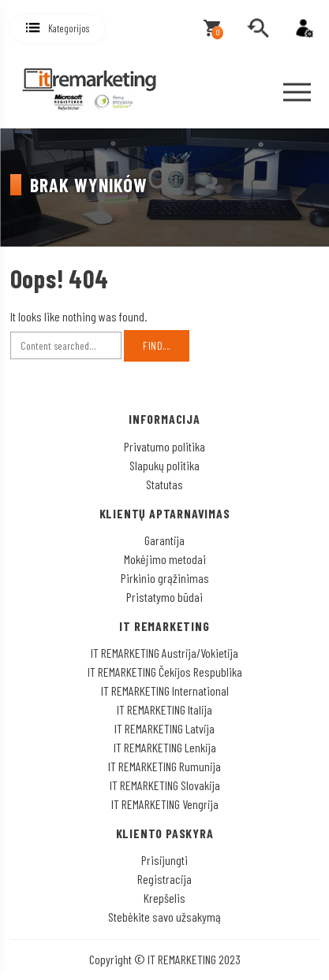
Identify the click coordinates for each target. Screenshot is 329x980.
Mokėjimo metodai (165, 559)
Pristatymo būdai (164, 597)
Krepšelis (164, 898)
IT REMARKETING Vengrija (165, 804)
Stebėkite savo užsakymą (164, 917)
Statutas (164, 484)
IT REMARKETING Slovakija (165, 785)
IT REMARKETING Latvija (164, 728)
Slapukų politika (164, 465)
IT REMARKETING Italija (164, 709)
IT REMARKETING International (165, 690)
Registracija (164, 879)
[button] (58, 29)
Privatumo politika (164, 446)
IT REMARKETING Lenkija (165, 747)
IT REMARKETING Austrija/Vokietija (164, 653)
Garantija (164, 540)
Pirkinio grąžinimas (165, 578)
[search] (258, 28)
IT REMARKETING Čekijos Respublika (165, 672)
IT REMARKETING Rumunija (164, 766)
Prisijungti (164, 860)
